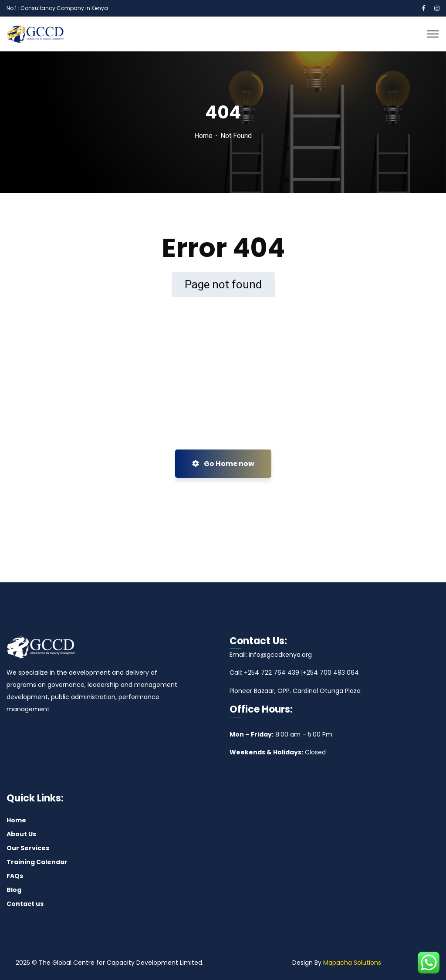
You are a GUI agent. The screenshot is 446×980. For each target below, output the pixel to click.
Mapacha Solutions (352, 963)
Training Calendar (37, 862)
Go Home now (223, 464)
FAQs (15, 876)
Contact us (25, 904)
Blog (14, 890)
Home (203, 136)
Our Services (28, 848)
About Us (21, 834)
